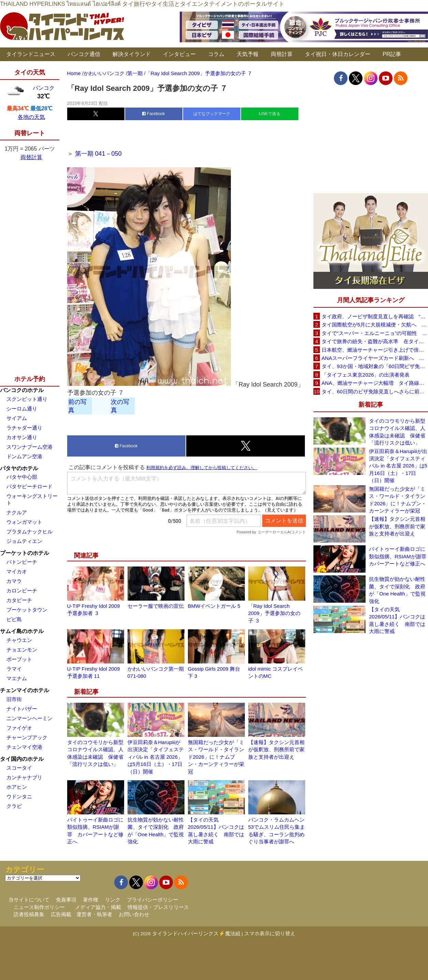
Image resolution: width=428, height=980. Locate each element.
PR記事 (392, 54)
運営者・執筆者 (94, 914)
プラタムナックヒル (29, 531)
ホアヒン (17, 787)
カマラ (14, 581)
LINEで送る (270, 114)
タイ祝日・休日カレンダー (338, 54)
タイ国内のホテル (22, 759)
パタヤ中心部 (22, 477)
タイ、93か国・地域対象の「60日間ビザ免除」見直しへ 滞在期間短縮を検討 (375, 366)
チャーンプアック (27, 737)
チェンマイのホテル (25, 690)
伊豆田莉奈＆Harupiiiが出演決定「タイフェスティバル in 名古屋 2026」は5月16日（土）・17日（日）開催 (156, 757)
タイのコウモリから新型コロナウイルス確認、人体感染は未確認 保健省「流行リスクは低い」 (397, 432)
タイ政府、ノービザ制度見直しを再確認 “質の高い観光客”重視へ (375, 316)
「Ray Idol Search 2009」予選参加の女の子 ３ (274, 613)
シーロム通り (22, 409)
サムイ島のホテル (22, 631)
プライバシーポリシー (152, 900)
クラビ (14, 806)
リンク (113, 900)
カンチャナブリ (24, 777)
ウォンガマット (24, 522)
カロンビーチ (22, 591)
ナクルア (17, 512)
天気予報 (248, 54)
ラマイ (14, 669)
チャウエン (19, 640)
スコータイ (19, 768)
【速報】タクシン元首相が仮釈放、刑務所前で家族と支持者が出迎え (276, 750)
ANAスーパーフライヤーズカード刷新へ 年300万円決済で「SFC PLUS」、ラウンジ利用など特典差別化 (375, 358)
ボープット (19, 659)
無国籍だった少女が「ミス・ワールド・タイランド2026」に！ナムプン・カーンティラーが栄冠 (216, 757)
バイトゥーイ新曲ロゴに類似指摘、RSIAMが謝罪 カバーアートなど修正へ (399, 556)
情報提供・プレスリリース (158, 907)
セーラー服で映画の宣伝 (156, 606)
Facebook (153, 114)
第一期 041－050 (98, 154)
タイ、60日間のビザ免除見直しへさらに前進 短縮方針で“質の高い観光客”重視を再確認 (375, 391)
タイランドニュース (31, 54)
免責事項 (66, 900)
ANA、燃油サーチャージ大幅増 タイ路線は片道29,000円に (375, 383)
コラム (216, 54)
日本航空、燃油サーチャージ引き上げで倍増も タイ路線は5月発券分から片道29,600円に (375, 350)
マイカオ (17, 571)
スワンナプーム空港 (29, 447)
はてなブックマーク (212, 114)
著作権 (91, 900)
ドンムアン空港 (24, 456)
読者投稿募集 (29, 914)
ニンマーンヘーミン (29, 718)
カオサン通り (22, 437)
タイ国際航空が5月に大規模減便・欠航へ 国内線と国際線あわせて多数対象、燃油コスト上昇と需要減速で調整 (375, 325)
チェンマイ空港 (24, 747)
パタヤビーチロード (29, 486)
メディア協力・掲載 (98, 907)
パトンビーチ (22, 562)
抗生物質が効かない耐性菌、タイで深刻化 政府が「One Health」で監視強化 (397, 590)
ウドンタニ (19, 796)
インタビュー (179, 54)
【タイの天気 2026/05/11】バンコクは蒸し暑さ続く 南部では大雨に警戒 (397, 620)
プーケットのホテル (25, 553)
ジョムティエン (24, 541)
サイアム (17, 418)
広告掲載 (61, 914)
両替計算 (282, 54)
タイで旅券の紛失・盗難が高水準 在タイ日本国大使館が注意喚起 (375, 341)
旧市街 (14, 699)
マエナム (17, 678)
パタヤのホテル (19, 468)
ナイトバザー (22, 709)
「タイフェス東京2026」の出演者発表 (366, 375)
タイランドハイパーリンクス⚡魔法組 (196, 933)
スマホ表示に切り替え (270, 933)
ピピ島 (14, 619)
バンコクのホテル (22, 390)
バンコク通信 (84, 54)
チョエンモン (22, 650)
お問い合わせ (134, 914)
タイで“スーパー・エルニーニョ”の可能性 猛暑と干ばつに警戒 (375, 333)
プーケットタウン (27, 610)
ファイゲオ (19, 728)
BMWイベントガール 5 (214, 606)
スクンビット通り (27, 399)
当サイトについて (29, 900)
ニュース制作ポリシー (39, 907)
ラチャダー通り (24, 428)
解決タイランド (132, 54)
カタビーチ (19, 600)
